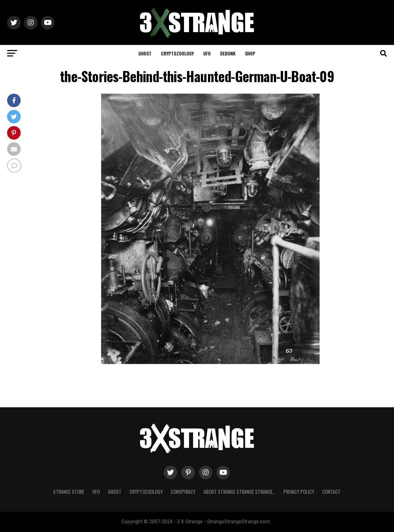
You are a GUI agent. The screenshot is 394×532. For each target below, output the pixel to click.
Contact (331, 492)
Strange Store (69, 492)
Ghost (145, 53)
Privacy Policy (299, 492)
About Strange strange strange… (239, 492)
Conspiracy (183, 492)
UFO (207, 53)
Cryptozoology (177, 53)
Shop (250, 53)
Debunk (228, 53)
